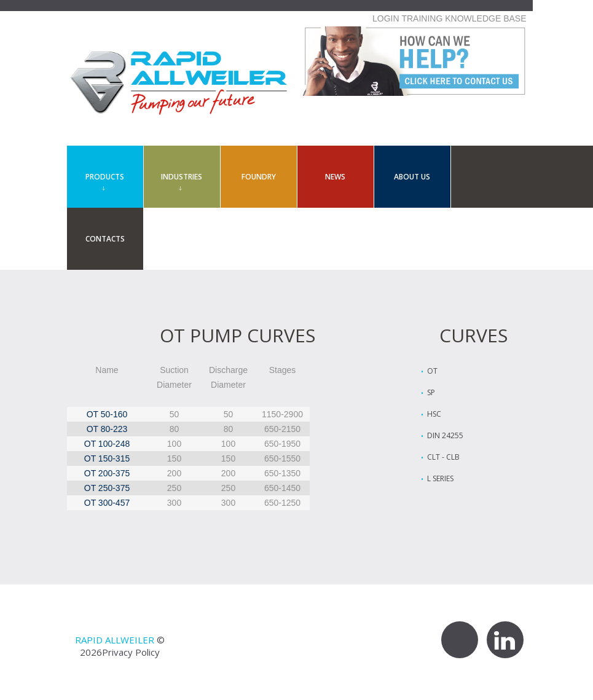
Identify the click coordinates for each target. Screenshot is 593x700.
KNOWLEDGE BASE (485, 18)
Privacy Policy (131, 652)
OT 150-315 (107, 458)
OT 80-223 (107, 429)
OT (432, 371)
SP (431, 392)
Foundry (259, 177)
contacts (105, 239)
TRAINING (422, 18)
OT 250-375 (107, 488)
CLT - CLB (443, 457)
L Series (440, 478)
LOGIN (386, 18)
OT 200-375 (107, 473)
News (335, 177)
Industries (182, 177)
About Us (412, 177)
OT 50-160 (107, 414)
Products (105, 177)
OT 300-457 (107, 503)
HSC (434, 414)
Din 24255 (445, 435)
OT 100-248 (107, 444)
